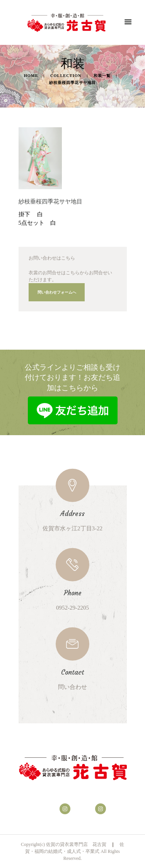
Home (31, 76)
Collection (66, 76)
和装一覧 (102, 76)
